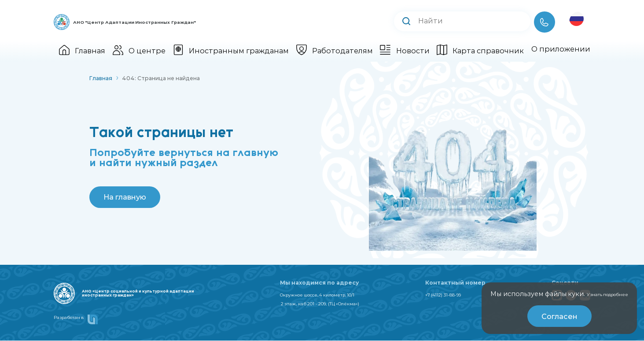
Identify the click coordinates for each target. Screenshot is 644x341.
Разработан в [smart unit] (83, 321)
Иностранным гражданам (231, 51)
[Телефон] (545, 22)
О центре (139, 51)
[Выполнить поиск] (406, 22)
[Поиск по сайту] (470, 21)
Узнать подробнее (596, 294)
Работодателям (335, 51)
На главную (126, 197)
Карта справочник (480, 51)
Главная (82, 51)
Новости (405, 51)
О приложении (561, 49)
